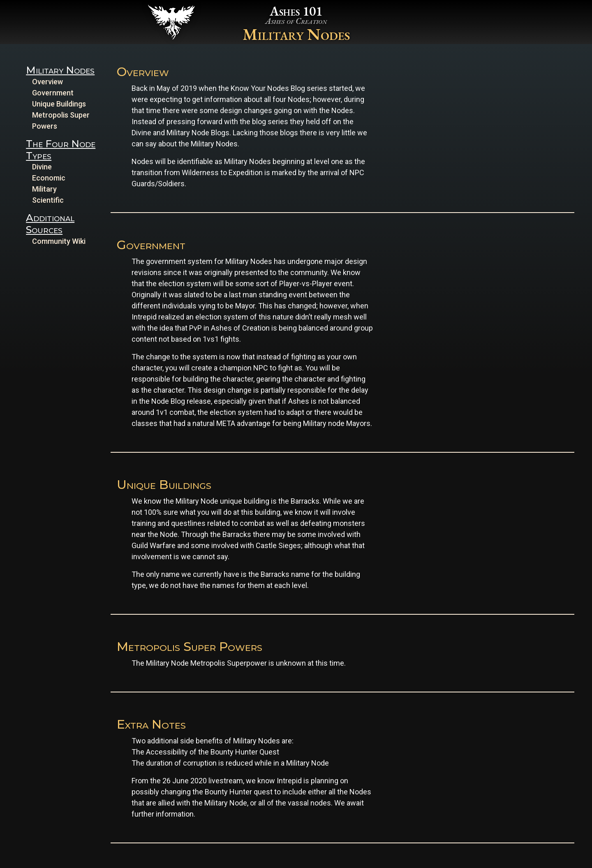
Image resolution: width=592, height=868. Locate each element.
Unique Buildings (59, 104)
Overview (47, 82)
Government (53, 93)
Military (44, 189)
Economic (49, 178)
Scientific (48, 200)
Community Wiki (59, 241)
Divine (42, 167)
